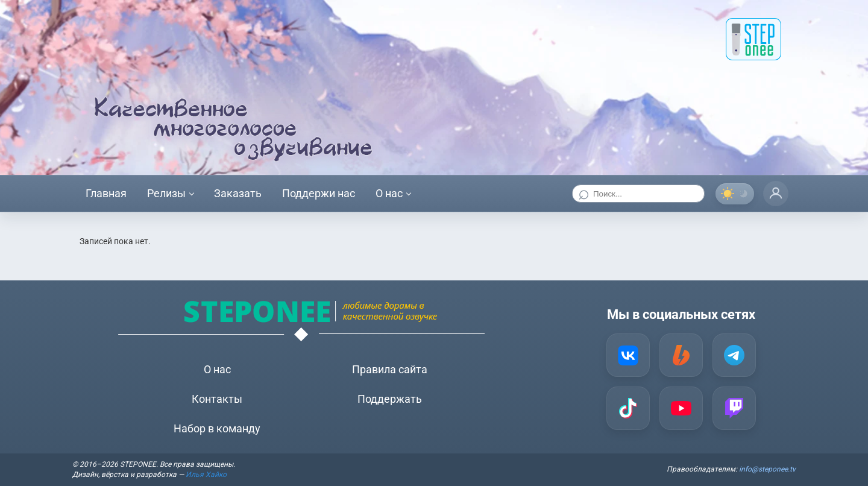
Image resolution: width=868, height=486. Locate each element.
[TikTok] (628, 408)
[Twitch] (734, 408)
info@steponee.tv (767, 469)
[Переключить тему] (735, 194)
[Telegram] (734, 355)
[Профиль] (776, 194)
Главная (106, 193)
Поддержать (390, 399)
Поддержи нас (319, 193)
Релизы (166, 193)
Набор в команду (217, 428)
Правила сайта (390, 369)
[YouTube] (681, 408)
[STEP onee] (753, 39)
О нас (389, 193)
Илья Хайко (206, 475)
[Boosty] (681, 355)
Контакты (217, 399)
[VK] (628, 355)
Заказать (238, 193)
